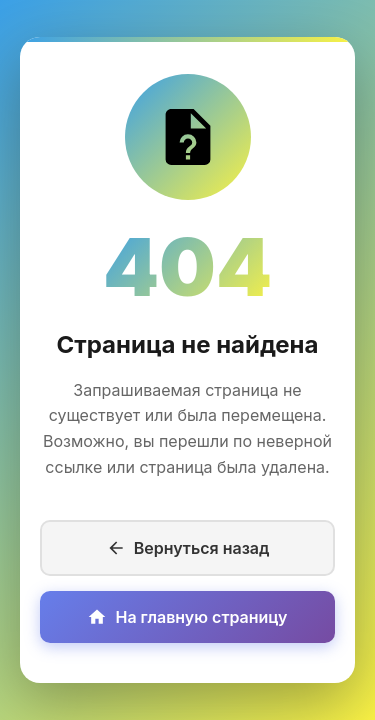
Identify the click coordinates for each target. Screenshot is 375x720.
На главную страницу (187, 617)
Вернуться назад (188, 548)
